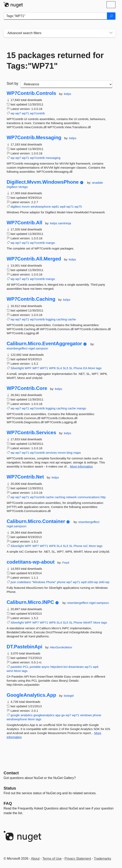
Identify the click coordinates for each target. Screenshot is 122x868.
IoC (86, 546)
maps (77, 453)
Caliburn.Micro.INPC (30, 602)
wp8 (63, 207)
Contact (11, 773)
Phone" (51, 582)
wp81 (55, 207)
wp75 (78, 207)
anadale (97, 183)
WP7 (36, 368)
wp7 (18, 113)
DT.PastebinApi (25, 647)
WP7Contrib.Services (32, 433)
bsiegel (69, 696)
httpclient (57, 667)
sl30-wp (93, 582)
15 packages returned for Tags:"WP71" (55, 61)
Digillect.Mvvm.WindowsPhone (43, 182)
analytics (27, 715)
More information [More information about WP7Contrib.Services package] (82, 466)
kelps (68, 94)
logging (50, 319)
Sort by (13, 84)
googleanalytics (44, 715)
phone (61, 582)
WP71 (44, 368)
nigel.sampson (38, 348)
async (46, 667)
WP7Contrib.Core (27, 388)
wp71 (26, 113)
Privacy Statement (78, 859)
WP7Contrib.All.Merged (34, 259)
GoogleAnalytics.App (32, 695)
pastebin (16, 667)
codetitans (24, 582)
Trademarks (103, 859)
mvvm (26, 207)
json (13, 582)
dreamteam (76, 667)
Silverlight (17, 368)
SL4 (59, 368)
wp (13, 113)
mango (50, 243)
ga (63, 715)
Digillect (13, 187)
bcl (65, 667)
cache (72, 319)
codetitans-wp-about (31, 562)
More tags (95, 368)
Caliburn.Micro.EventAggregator (44, 344)
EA (85, 368)
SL (71, 368)
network (72, 497)
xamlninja (65, 223)
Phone (78, 368)
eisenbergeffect (18, 348)
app (58, 715)
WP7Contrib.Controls (32, 93)
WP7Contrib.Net (25, 477)
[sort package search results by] (66, 84)
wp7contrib (37, 113)
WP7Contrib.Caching (31, 299)
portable (35, 667)
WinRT (88, 622)
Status (10, 788)
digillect (16, 207)
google (15, 715)
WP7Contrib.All (25, 223)
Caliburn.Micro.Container (36, 521)
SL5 (66, 368)
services (51, 453)
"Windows (39, 582)
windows (86, 715)
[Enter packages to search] (55, 16)
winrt (10, 671)
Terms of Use (52, 859)
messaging (53, 158)
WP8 (52, 368)
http (103, 497)
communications (89, 497)
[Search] (111, 16)
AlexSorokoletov (61, 647)
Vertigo (23, 187)
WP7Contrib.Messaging (34, 138)
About (35, 859)
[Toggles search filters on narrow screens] (111, 33)
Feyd (66, 563)
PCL (26, 667)
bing (70, 453)
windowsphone (41, 207)
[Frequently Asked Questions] (8, 803)
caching (62, 319)
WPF (28, 368)
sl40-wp (104, 582)
